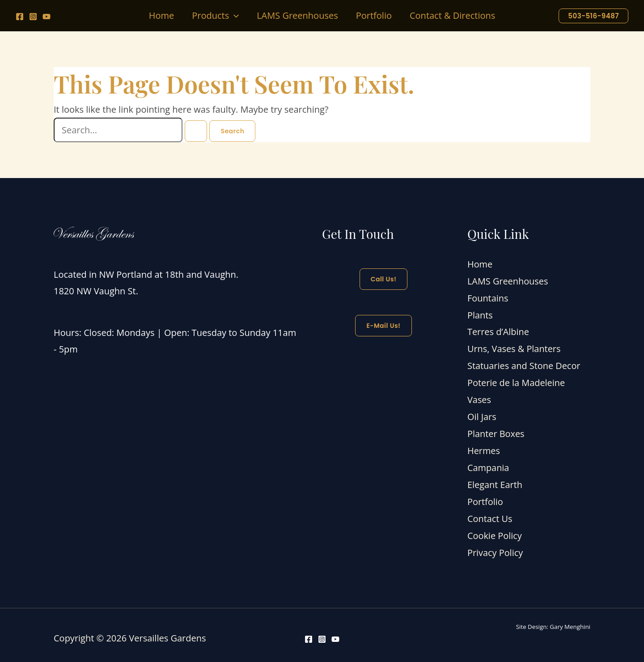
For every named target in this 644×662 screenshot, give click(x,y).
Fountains (488, 297)
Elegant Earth (495, 480)
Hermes (484, 447)
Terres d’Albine (498, 330)
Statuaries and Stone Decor (524, 364)
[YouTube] (47, 17)
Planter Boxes (496, 430)
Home (480, 264)
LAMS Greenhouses (508, 281)
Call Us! (384, 279)
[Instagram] (33, 17)
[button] (215, 16)
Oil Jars (482, 414)
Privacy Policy (495, 546)
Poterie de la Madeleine (516, 380)
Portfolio (485, 497)
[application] (234, 16)
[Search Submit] (196, 131)
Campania (488, 463)
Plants (480, 314)
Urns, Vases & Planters (514, 347)
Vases (479, 397)
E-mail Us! (383, 326)
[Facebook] (20, 17)
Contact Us (490, 513)
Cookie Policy (495, 530)
